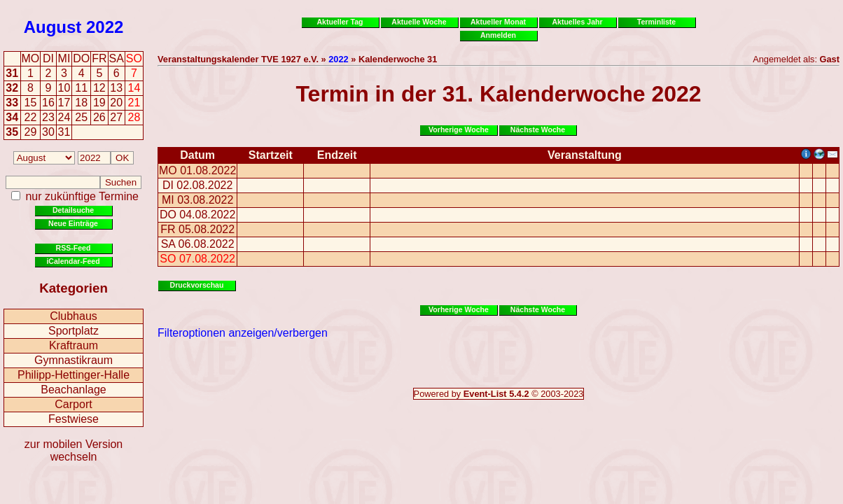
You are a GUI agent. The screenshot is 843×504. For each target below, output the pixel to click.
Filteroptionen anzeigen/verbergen (243, 333)
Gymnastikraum (74, 360)
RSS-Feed (74, 248)
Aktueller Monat (498, 22)
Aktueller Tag (340, 22)
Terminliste (656, 22)
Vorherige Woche (459, 129)
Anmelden (498, 35)
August (53, 27)
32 (12, 88)
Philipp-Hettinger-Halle (74, 375)
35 (12, 132)
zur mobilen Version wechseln (74, 450)
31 (12, 73)
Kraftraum (74, 345)
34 (12, 117)
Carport (73, 404)
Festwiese (74, 419)
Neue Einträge (73, 223)
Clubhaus (74, 316)
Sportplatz (74, 331)
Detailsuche (73, 210)
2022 (105, 27)
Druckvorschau (197, 285)
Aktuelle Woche (419, 22)
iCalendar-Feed (73, 261)
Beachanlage (73, 390)
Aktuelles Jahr (577, 22)
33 (12, 103)
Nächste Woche (538, 129)
